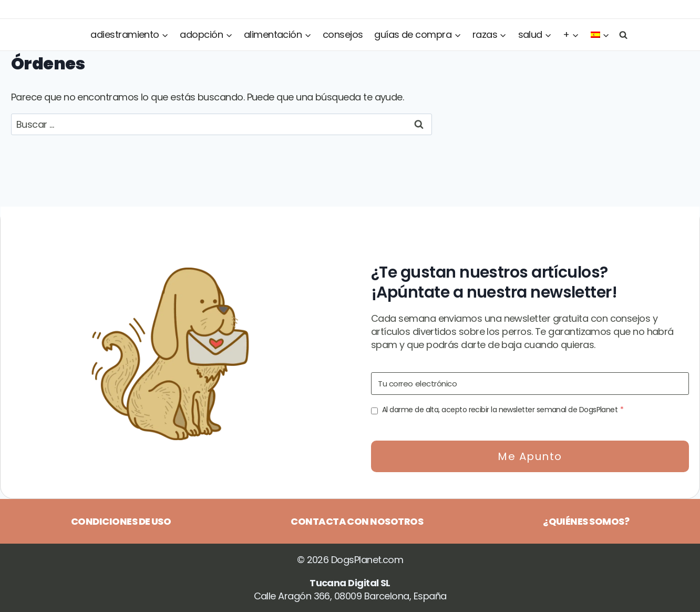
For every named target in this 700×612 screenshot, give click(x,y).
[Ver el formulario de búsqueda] (621, 34)
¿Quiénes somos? (586, 521)
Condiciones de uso (121, 521)
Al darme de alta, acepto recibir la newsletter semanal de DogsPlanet (503, 410)
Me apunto (530, 456)
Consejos (343, 34)
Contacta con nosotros (357, 521)
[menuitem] (600, 35)
